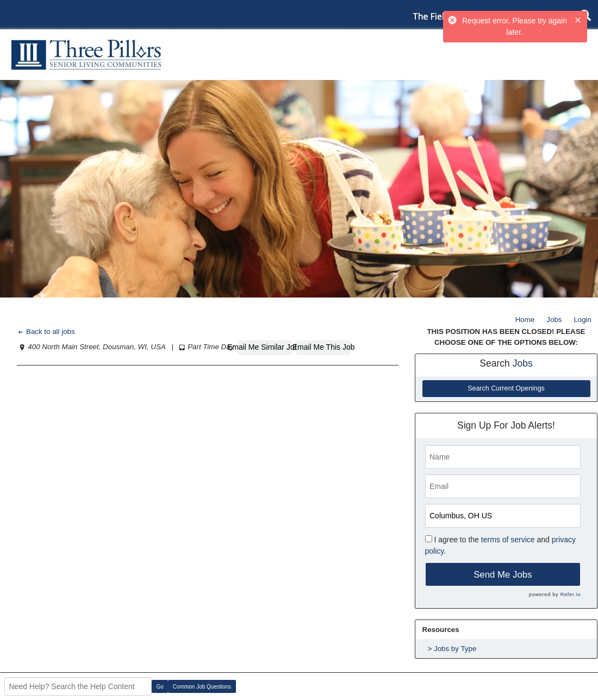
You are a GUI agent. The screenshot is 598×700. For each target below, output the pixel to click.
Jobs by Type (455, 649)
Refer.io (571, 594)
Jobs (554, 320)
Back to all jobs (46, 332)
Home (525, 320)
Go (160, 687)
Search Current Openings (506, 388)
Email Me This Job (323, 347)
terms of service (508, 540)
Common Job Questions (202, 687)
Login (583, 320)
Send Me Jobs (503, 575)
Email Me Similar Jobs (265, 347)
